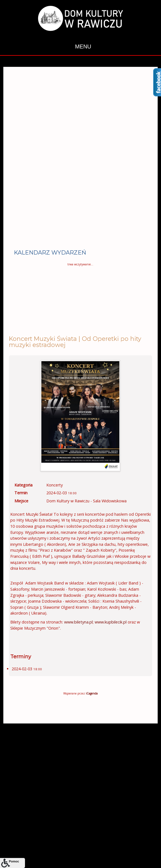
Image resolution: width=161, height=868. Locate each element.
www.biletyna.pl (78, 622)
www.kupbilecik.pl (111, 622)
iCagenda (92, 693)
